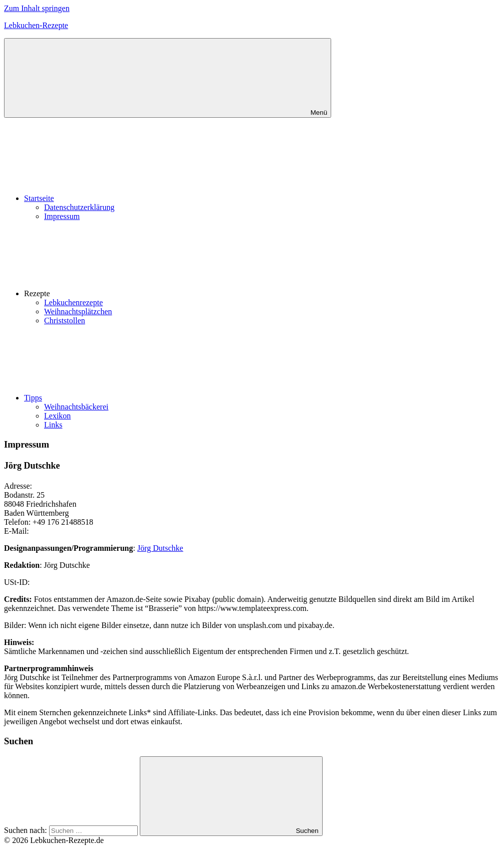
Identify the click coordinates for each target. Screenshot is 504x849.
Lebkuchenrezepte (73, 302)
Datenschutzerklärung (79, 207)
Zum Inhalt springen (37, 8)
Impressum (62, 216)
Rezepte (112, 293)
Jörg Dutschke (160, 548)
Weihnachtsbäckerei (76, 407)
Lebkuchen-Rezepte (36, 25)
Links (53, 425)
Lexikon (57, 416)
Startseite (114, 198)
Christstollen (65, 321)
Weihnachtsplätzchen (78, 311)
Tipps (108, 398)
